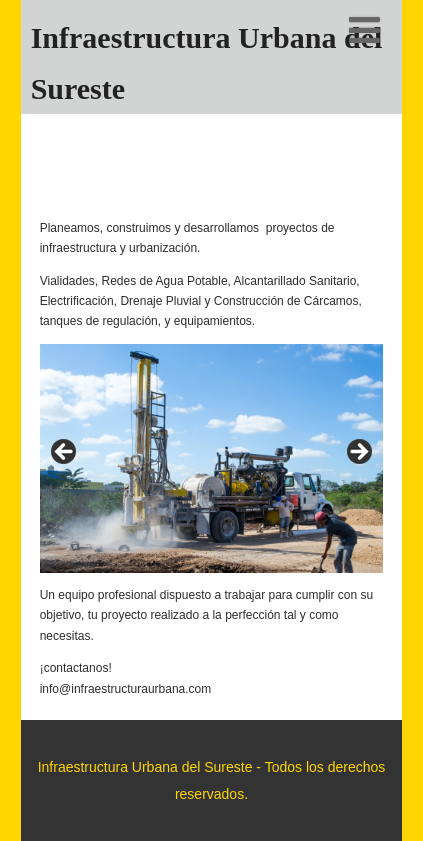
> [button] (358, 453)
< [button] (65, 453)
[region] (212, 458)
